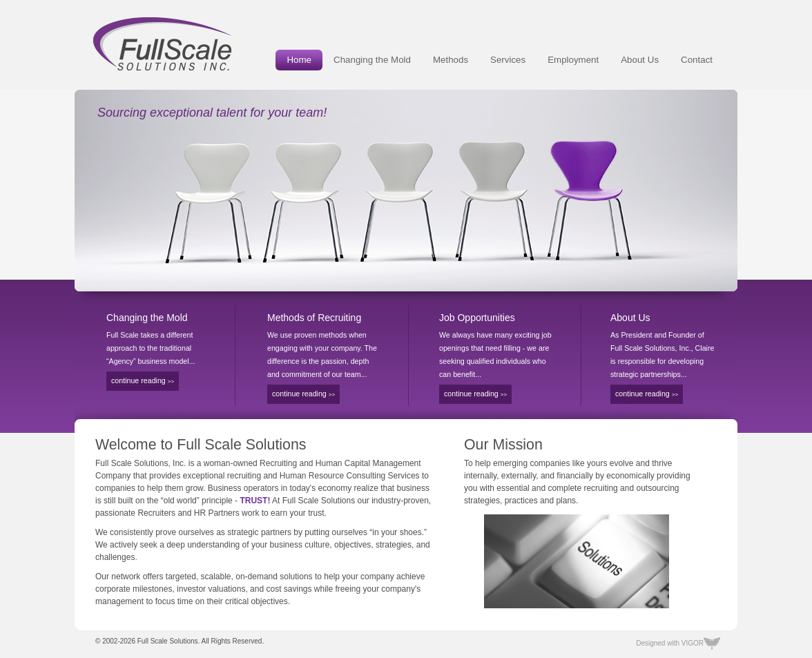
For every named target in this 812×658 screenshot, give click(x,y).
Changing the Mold (372, 60)
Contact (697, 60)
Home (299, 60)
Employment (573, 60)
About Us (640, 60)
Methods (451, 60)
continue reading (143, 380)
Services (508, 60)
